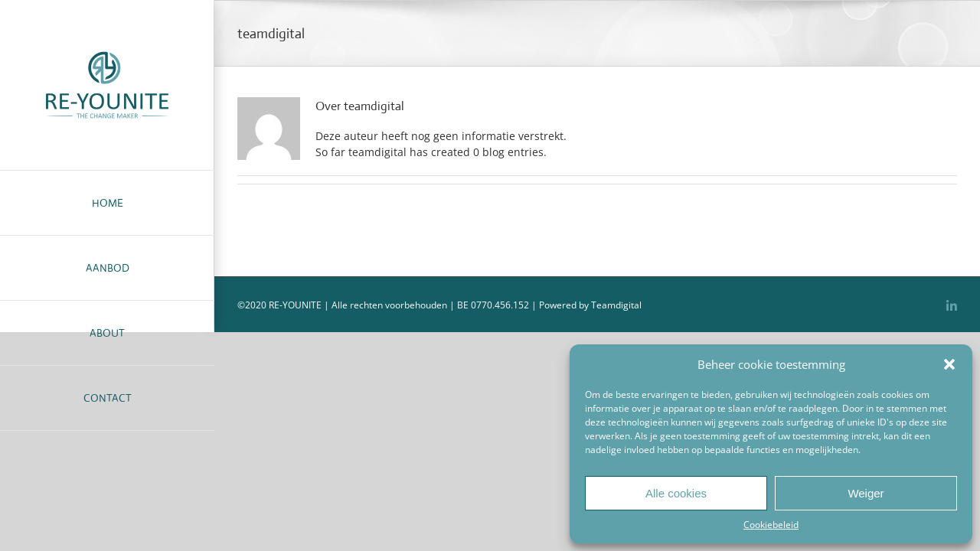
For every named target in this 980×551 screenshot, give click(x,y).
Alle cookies (676, 493)
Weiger (866, 493)
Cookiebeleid (771, 525)
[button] (949, 364)
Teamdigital (616, 305)
